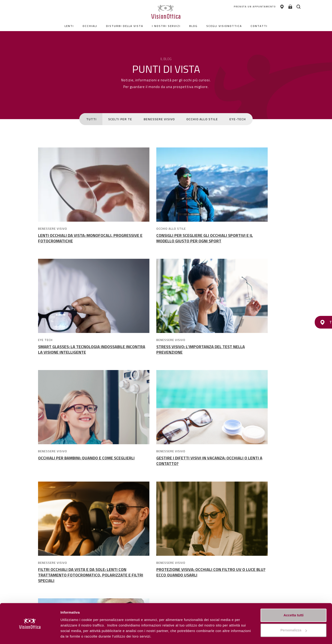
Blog (193, 26)
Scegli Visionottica (224, 26)
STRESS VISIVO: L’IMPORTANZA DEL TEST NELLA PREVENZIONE (76, 356)
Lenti (69, 26)
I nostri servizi (166, 26)
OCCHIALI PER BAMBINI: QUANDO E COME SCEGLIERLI (163, 356)
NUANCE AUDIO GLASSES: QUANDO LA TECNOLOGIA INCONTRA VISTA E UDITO (249, 468)
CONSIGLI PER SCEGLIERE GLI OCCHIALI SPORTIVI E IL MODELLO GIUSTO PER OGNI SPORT (164, 241)
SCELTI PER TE (120, 119)
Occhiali (90, 26)
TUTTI (91, 119)
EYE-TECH (238, 119)
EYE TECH (221, 229)
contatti (259, 26)
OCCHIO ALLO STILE (202, 119)
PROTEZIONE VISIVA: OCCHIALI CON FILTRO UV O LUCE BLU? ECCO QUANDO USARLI (165, 468)
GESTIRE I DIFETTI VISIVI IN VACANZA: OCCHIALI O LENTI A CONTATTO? (248, 356)
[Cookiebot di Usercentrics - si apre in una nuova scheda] (30, 635)
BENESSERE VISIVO (159, 119)
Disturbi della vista (125, 26)
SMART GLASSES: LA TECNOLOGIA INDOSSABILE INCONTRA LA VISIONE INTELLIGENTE (246, 241)
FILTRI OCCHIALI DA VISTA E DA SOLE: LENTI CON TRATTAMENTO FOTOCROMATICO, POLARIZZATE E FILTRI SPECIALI (78, 470)
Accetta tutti (294, 601)
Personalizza (71, 635)
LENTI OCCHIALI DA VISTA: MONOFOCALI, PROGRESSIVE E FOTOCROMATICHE (75, 238)
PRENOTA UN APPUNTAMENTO (246, 7)
